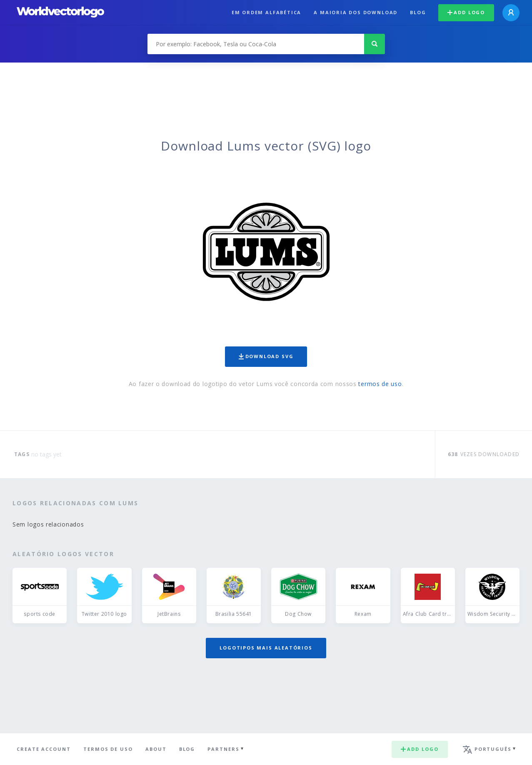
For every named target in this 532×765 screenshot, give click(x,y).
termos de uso (380, 384)
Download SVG (266, 356)
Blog (418, 12)
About (156, 749)
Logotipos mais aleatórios (266, 648)
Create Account (44, 749)
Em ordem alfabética (267, 12)
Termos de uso (108, 749)
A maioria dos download (356, 12)
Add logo (466, 12)
